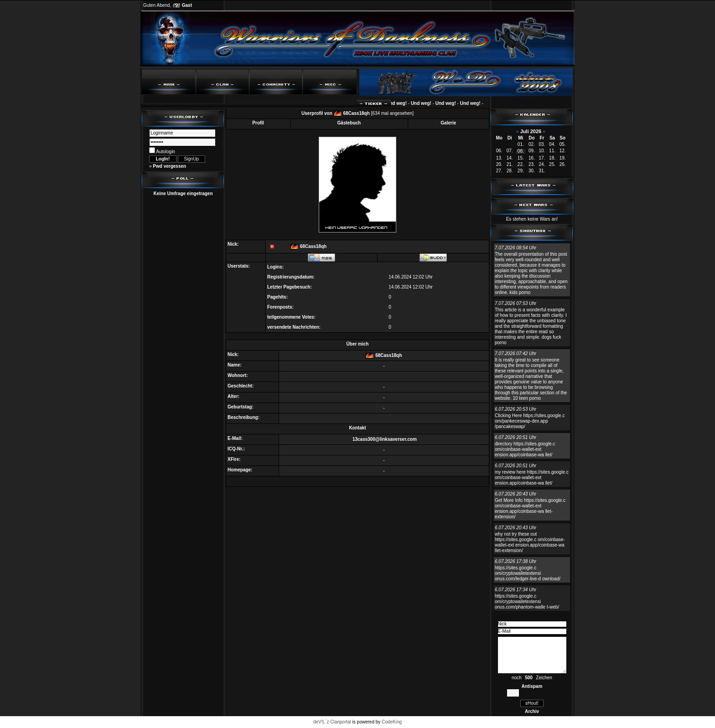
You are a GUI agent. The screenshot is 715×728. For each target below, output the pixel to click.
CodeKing (392, 722)
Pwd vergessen (169, 166)
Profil (258, 123)
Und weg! (400, 103)
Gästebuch (349, 123)
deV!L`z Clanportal (332, 722)
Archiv (532, 711)
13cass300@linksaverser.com (385, 439)
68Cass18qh (356, 113)
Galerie (448, 123)
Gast (187, 5)
